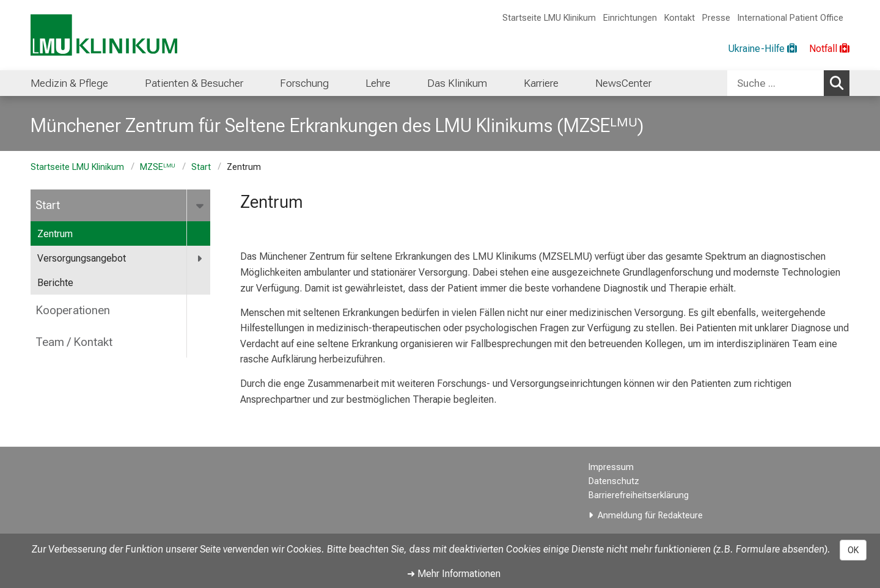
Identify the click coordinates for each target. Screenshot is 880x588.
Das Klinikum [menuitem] (457, 83)
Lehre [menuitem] (378, 83)
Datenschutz (614, 481)
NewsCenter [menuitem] (623, 83)
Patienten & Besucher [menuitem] (194, 83)
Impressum (611, 467)
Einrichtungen (630, 18)
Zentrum (55, 234)
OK (853, 550)
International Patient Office (790, 18)
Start (201, 167)
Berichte (55, 283)
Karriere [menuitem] (541, 83)
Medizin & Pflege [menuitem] (69, 83)
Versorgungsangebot (82, 258)
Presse (716, 18)
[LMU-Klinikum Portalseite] (104, 35)
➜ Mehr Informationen (454, 574)
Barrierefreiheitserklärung (639, 495)
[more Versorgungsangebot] (200, 259)
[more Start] (201, 205)
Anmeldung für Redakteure (650, 516)
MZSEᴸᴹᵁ (158, 167)
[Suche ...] (776, 83)
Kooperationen (73, 310)
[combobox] (788, 83)
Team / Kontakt (74, 342)
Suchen (840, 83)
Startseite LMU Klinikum (549, 18)
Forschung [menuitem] (304, 83)
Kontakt (680, 18)
